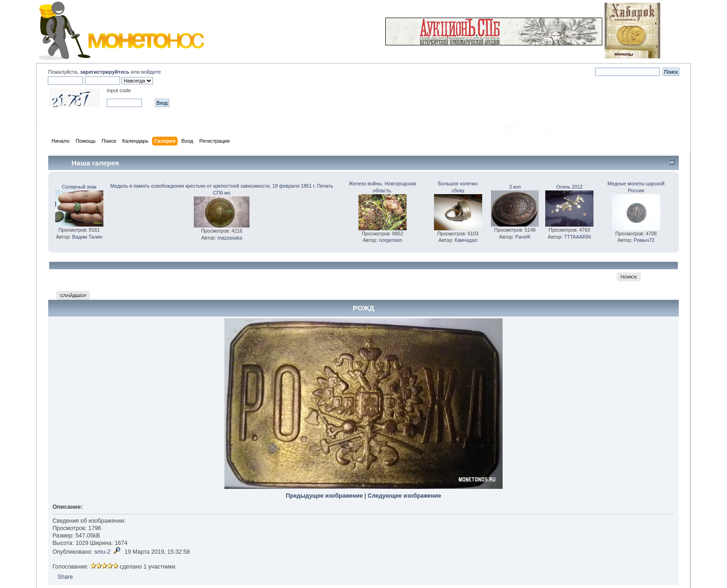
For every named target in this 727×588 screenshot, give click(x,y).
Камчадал (466, 240)
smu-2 (102, 552)
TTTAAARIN (577, 237)
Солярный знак (79, 187)
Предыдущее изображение (325, 496)
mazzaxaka (230, 238)
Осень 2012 (569, 187)
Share (65, 577)
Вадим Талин (87, 237)
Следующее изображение (404, 496)
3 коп (515, 187)
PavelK (523, 237)
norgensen (390, 240)
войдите (151, 72)
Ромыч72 (644, 240)
